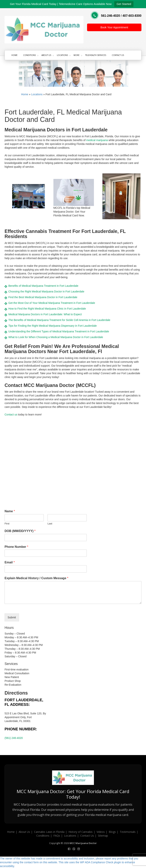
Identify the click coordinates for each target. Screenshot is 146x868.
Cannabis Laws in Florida (49, 832)
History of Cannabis (81, 832)
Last (50, 524)
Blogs (112, 832)
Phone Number (16, 547)
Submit (12, 617)
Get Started (124, 4)
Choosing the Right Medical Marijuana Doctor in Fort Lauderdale (46, 291)
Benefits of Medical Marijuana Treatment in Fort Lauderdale (43, 286)
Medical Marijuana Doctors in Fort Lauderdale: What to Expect (45, 314)
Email (10, 562)
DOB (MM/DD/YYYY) (20, 531)
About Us (46, 55)
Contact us (11, 415)
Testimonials (128, 832)
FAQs (57, 836)
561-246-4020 (110, 16)
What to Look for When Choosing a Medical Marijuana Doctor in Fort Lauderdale (56, 337)
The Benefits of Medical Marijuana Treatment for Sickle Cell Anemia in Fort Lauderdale (59, 320)
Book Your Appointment (114, 27)
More (77, 55)
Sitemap (103, 836)
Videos (101, 832)
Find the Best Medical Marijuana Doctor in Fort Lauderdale (43, 297)
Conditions (29, 55)
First (7, 524)
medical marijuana (97, 140)
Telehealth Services (96, 55)
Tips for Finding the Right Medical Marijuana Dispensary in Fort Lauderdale (53, 326)
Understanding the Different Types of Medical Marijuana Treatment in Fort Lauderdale (59, 331)
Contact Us (118, 55)
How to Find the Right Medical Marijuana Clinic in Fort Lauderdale (47, 309)
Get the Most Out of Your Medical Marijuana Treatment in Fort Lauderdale (52, 303)
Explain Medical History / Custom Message (36, 578)
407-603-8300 (132, 16)
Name (10, 511)
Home (14, 55)
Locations (62, 55)
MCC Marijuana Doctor (83, 843)
